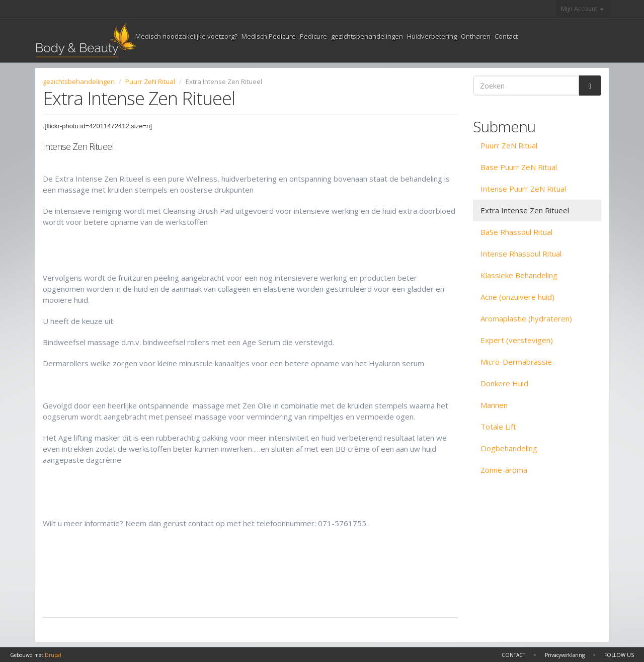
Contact (506, 36)
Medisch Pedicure (269, 36)
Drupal (53, 655)
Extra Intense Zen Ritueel (525, 210)
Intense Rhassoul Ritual (521, 254)
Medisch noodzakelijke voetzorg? (186, 36)
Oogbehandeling (509, 448)
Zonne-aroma (504, 470)
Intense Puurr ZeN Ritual (523, 189)
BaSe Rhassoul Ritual (516, 232)
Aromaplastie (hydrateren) (526, 318)
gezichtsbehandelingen (367, 36)
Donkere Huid (504, 383)
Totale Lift (498, 427)
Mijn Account (582, 9)
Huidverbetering (432, 36)
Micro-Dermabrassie (516, 362)
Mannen (494, 405)
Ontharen (476, 36)
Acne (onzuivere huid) (517, 297)
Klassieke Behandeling (519, 275)
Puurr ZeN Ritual (150, 81)
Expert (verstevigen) (517, 340)
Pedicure (313, 36)
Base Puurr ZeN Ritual (519, 167)
